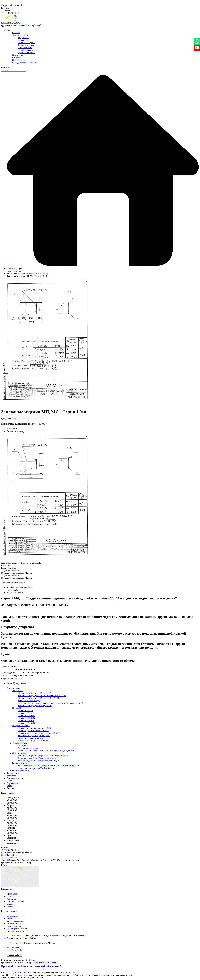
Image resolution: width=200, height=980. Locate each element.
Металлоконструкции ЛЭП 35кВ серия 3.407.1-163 (42, 695)
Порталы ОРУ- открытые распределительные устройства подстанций (51, 703)
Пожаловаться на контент (45, 963)
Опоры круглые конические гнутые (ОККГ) (38, 733)
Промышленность (26, 53)
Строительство (25, 48)
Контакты (17, 58)
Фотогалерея (13, 773)
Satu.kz (33, 960)
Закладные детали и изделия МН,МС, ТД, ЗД (28, 273)
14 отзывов (6, 10)
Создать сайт (7, 5)
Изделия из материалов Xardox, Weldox (36, 768)
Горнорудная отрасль (28, 50)
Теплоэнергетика (26, 45)
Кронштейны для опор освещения (34, 736)
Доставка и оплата (15, 778)
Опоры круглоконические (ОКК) (33, 731)
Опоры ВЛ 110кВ (26, 713)
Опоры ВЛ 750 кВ (26, 723)
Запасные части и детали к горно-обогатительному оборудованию (49, 766)
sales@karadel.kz (9, 858)
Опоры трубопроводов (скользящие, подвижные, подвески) (46, 751)
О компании (18, 55)
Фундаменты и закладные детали (33, 741)
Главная (16, 33)
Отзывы (10, 904)
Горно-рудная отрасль (17, 928)
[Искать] (27, 71)
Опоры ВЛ (23, 40)
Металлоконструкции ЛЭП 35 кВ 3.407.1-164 (39, 698)
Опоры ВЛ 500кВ (26, 721)
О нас (9, 781)
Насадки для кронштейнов (30, 738)
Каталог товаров (14, 688)
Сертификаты (19, 60)
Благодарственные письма (25, 63)
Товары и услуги (20, 35)
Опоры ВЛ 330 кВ (26, 718)
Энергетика (23, 38)
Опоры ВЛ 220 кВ (26, 716)
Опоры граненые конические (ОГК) (35, 728)
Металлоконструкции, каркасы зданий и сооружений (43, 756)
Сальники (22, 746)
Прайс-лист (12, 894)
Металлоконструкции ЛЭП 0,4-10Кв (35, 693)
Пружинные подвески (28, 748)
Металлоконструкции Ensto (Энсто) (35, 706)
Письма (10, 788)
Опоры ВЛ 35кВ (25, 711)
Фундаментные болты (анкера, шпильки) (37, 758)
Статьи (10, 786)
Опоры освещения (26, 43)
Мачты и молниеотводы (29, 700)
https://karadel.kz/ (9, 855)
